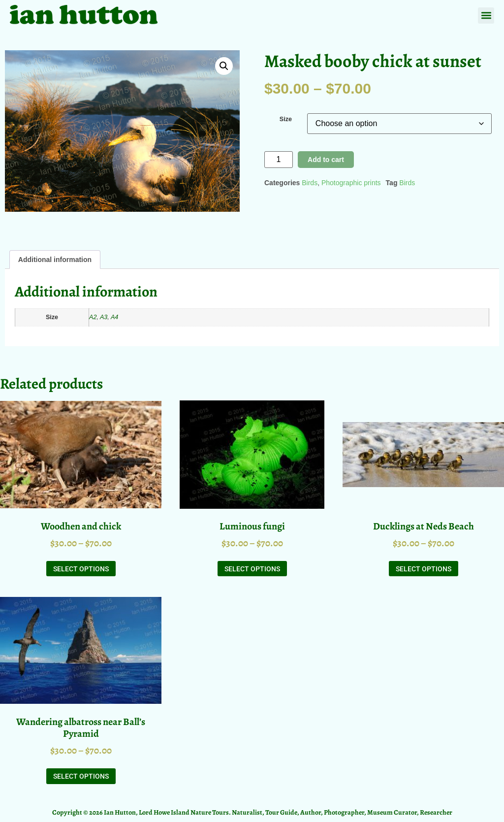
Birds (310, 183)
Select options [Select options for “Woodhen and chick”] (81, 569)
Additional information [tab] (55, 260)
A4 (114, 317)
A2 (93, 317)
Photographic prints (351, 183)
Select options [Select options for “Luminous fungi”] (252, 569)
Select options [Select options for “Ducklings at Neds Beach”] (424, 569)
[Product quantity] (279, 160)
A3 (104, 317)
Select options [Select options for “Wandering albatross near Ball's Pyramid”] (81, 776)
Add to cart (326, 160)
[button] (486, 16)
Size (286, 119)
